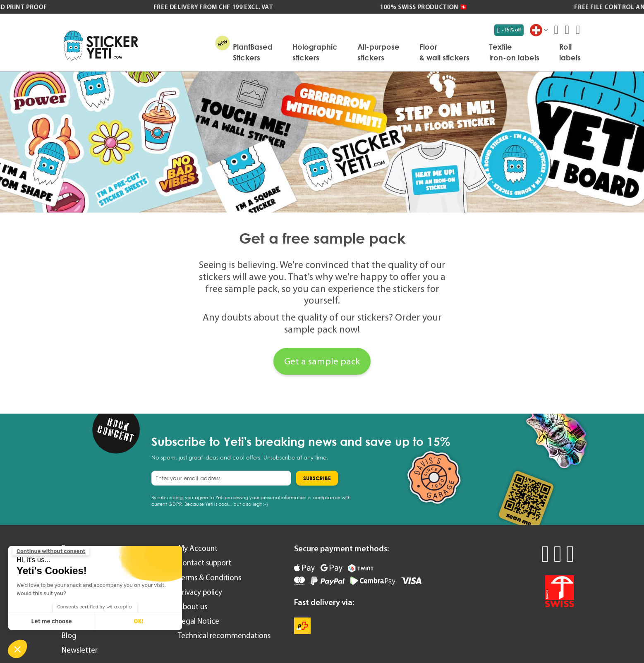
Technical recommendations (224, 635)
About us (193, 607)
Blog (69, 635)
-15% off (509, 30)
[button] (17, 649)
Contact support (205, 563)
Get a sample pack (322, 361)
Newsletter (80, 650)
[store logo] (101, 46)
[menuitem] (253, 52)
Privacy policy (200, 592)
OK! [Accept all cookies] (138, 621)
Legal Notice (199, 621)
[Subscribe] (317, 478)
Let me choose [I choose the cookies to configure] (52, 621)
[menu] (364, 52)
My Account (198, 548)
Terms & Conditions (209, 578)
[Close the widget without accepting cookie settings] (51, 551)
